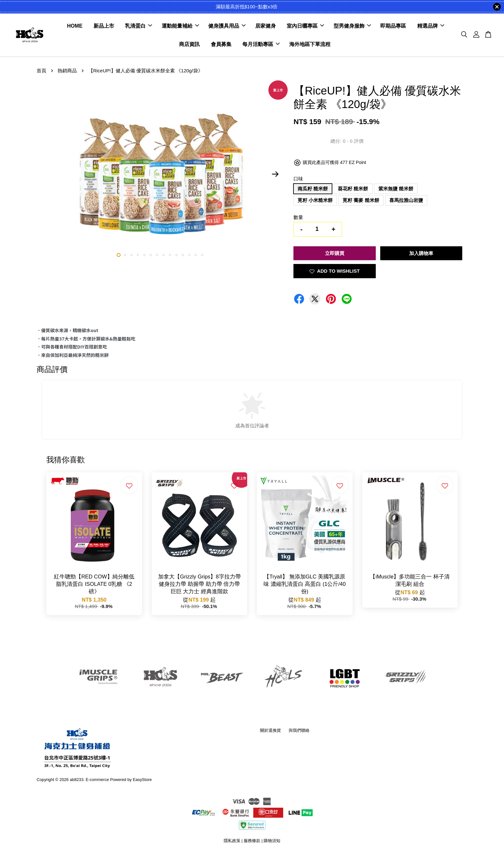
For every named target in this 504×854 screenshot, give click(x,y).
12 (189, 255)
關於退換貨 (270, 730)
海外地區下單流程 (310, 44)
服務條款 (252, 841)
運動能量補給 (180, 26)
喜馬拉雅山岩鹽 (406, 200)
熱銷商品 (67, 71)
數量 (298, 217)
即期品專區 (393, 26)
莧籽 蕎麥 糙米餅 (361, 200)
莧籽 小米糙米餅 (315, 200)
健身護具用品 (227, 26)
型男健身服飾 (352, 26)
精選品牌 (431, 26)
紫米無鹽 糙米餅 (396, 189)
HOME (75, 26)
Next (275, 174)
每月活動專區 (261, 44)
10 (176, 255)
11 (183, 255)
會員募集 (221, 44)
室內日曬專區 (305, 26)
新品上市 (104, 26)
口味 (298, 179)
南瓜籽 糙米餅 (313, 189)
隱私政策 (232, 841)
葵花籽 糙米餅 (353, 189)
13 (196, 255)
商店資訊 (189, 44)
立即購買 (335, 253)
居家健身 (265, 26)
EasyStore (142, 780)
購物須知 (272, 841)
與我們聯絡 (299, 730)
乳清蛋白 (139, 26)
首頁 (41, 71)
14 (202, 255)
